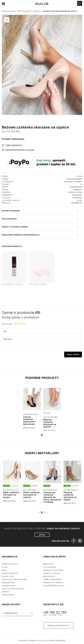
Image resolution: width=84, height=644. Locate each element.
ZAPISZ (42, 535)
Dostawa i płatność (53, 570)
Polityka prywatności (13, 589)
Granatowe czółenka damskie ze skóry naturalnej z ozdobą (52, 497)
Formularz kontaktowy (58, 625)
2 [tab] (42, 512)
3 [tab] (44, 512)
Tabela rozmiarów (53, 579)
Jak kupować (50, 567)
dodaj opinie (73, 354)
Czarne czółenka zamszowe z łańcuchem (30, 420)
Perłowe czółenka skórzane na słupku (70, 496)
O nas (5, 567)
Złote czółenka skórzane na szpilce (31, 495)
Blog (4, 570)
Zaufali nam (8, 576)
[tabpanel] (32, 413)
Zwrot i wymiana (52, 573)
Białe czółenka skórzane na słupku (11, 495)
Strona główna (10, 564)
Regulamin (49, 564)
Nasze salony (9, 585)
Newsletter (8, 582)
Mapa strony (8, 595)
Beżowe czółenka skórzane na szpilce (50, 423)
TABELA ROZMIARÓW (12, 145)
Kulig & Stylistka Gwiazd (14, 579)
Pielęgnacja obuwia (53, 582)
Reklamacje (49, 576)
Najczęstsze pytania (54, 585)
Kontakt (6, 592)
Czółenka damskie (73, 181)
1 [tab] (42, 435)
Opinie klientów (10, 573)
